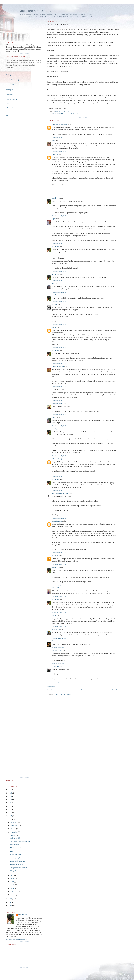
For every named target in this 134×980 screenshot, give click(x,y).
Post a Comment (51, 686)
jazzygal (55, 304)
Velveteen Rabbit (58, 366)
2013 (10, 809)
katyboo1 (55, 556)
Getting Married (11, 100)
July (12, 875)
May (12, 882)
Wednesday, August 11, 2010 (60, 564)
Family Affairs (57, 650)
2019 (10, 790)
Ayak (54, 219)
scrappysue (56, 629)
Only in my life (15, 838)
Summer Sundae (16, 854)
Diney (54, 616)
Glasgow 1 (10, 108)
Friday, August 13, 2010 (59, 647)
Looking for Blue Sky (60, 124)
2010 (10, 819)
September (14, 832)
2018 (10, 793)
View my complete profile (17, 939)
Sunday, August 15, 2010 (59, 682)
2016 (10, 800)
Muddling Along (58, 403)
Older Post (115, 690)
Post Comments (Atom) (64, 695)
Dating (8, 75)
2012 (10, 813)
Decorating (10, 95)
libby (54, 140)
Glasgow (9, 116)
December (14, 822)
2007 (10, 905)
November (14, 825)
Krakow (9, 112)
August (13, 835)
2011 (10, 816)
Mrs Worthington (58, 459)
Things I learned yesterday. (19, 871)
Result (12, 851)
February (14, 891)
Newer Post (50, 690)
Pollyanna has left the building (67, 114)
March (13, 888)
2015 (10, 803)
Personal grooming (12, 80)
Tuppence (56, 154)
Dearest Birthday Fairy (18, 864)
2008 (10, 902)
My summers (14, 845)
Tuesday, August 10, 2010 (59, 138)
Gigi (54, 283)
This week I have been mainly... (21, 841)
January (13, 895)
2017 (10, 796)
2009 (10, 899)
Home (83, 690)
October (14, 829)
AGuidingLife (57, 521)
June (12, 878)
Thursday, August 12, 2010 (59, 638)
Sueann (55, 327)
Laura (54, 417)
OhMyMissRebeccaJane (60, 493)
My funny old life (16, 848)
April (13, 885)
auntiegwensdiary (36, 10)
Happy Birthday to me (17, 861)
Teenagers (9, 90)
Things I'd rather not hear (19, 868)
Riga (8, 104)
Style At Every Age (59, 588)
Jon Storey (56, 666)
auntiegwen (56, 198)
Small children (11, 85)
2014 (10, 806)
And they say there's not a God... (21, 858)
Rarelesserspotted (58, 641)
